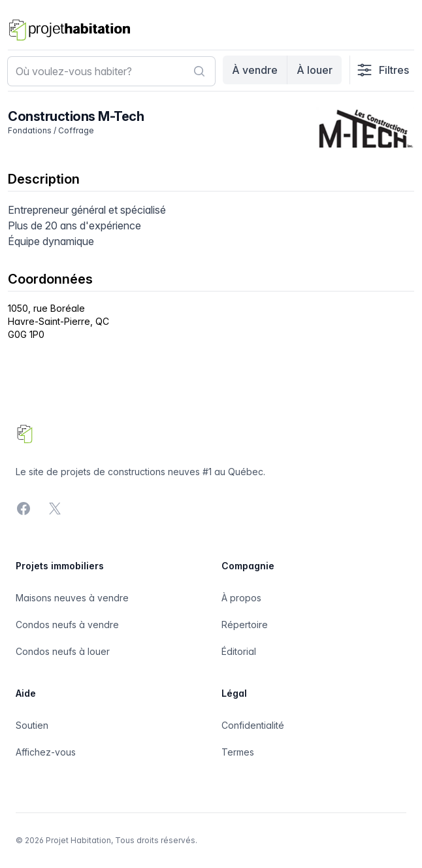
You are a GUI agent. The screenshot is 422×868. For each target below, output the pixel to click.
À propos (241, 598)
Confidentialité (253, 725)
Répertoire (245, 625)
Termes (238, 752)
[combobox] (111, 71)
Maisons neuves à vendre (72, 598)
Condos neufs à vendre (67, 625)
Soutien (32, 725)
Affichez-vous (46, 752)
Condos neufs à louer (63, 651)
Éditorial (239, 651)
